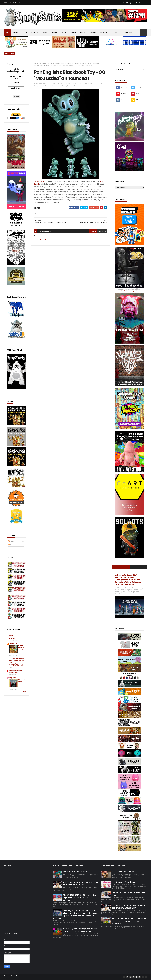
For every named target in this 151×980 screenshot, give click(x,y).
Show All (23, 692)
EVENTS (93, 32)
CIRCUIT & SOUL (22, 680)
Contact (13, 3)
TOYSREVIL (13, 644)
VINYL (25, 32)
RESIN (45, 32)
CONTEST (116, 32)
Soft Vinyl (93, 63)
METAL (54, 32)
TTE (52, 66)
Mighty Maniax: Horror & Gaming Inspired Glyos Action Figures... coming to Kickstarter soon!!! (129, 921)
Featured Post (121, 567)
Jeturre (12, 635)
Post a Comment (42, 239)
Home (6, 3)
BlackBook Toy (44, 63)
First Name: (16, 82)
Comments (13, 545)
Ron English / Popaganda (81, 63)
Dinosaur (53, 63)
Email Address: (16, 88)
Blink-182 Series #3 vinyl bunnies (125, 882)
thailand (47, 66)
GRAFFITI (104, 32)
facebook (102, 231)
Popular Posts (138, 567)
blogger (93, 231)
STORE (16, 32)
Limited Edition (66, 63)
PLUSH (83, 32)
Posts (11, 541)
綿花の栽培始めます (15, 673)
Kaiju (59, 63)
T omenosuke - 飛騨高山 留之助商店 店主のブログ (17, 660)
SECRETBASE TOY (16, 671)
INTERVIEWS (128, 32)
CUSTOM (35, 32)
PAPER (73, 32)
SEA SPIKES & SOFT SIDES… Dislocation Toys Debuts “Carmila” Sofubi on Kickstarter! (79, 898)
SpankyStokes (38, 66)
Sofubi (99, 63)
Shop (19, 3)
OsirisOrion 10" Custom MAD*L (76, 872)
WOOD (64, 32)
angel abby (13, 678)
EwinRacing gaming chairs (129, 291)
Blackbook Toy (40, 181)
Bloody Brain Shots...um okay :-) (125, 872)
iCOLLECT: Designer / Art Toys (22, 647)
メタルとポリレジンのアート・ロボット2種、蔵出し (17, 665)
